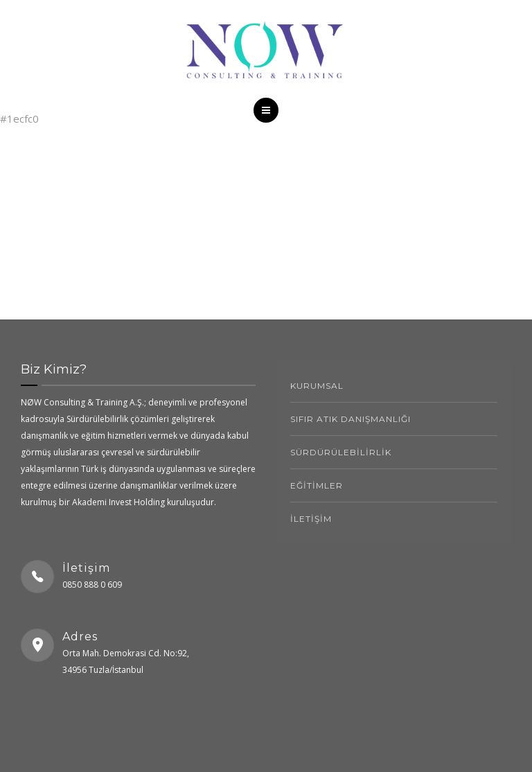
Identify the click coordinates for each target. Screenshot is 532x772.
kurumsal (317, 386)
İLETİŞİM (311, 519)
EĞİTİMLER (317, 485)
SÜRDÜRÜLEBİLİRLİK (341, 452)
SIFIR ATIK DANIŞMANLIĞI (351, 419)
